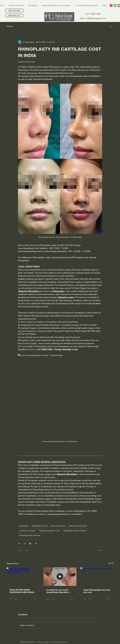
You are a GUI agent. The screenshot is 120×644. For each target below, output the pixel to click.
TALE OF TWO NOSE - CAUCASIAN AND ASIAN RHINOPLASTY (22, 591)
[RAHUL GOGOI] (111, 5)
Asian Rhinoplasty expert (78, 526)
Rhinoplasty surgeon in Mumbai (75, 531)
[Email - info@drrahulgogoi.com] (93, 18)
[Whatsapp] (115, 5)
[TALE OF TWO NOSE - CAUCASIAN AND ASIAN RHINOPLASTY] (23, 577)
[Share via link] (36, 543)
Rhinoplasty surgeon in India (49, 531)
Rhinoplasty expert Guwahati (30, 535)
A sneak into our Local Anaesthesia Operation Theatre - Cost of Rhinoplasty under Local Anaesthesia (58, 591)
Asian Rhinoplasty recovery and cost (97, 591)
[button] (111, 26)
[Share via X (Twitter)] (25, 543)
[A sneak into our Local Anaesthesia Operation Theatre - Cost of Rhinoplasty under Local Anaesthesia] (60, 577)
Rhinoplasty (24, 526)
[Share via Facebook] (19, 543)
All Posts (10, 26)
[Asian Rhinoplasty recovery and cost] (97, 577)
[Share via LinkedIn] (30, 543)
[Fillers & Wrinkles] (14, 10)
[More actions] (101, 42)
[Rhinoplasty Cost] (14, 15)
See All (111, 563)
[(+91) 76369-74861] (93, 14)
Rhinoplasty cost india (40, 526)
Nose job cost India (58, 526)
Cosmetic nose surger (27, 531)
